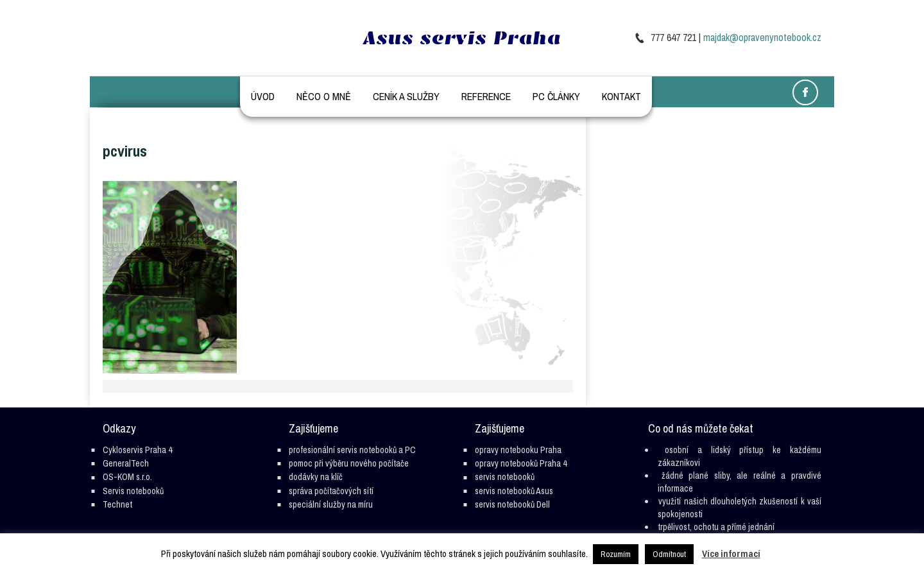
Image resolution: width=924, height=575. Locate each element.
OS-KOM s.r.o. (127, 477)
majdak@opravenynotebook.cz (762, 37)
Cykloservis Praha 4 (137, 450)
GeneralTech (126, 463)
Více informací (731, 554)
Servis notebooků (133, 491)
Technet (117, 504)
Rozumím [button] (616, 554)
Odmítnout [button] (669, 554)
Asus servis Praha (462, 38)
